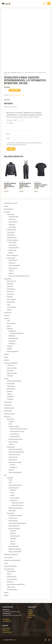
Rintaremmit (13, 539)
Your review (10, 123)
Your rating (10, 120)
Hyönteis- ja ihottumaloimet (14, 381)
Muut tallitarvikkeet (12, 579)
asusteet (6, 206)
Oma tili (30, 617)
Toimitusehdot (6, 628)
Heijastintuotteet (12, 230)
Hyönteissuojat (11, 235)
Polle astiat (10, 376)
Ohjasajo (11, 253)
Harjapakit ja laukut (14, 217)
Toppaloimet (10, 399)
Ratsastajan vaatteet (9, 414)
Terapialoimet (11, 396)
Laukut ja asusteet (12, 368)
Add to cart (15, 90)
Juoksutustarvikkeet (14, 248)
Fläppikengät (12, 336)
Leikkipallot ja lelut (12, 237)
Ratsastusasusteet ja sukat (17, 431)
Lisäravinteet (10, 294)
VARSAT (6, 595)
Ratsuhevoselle (11, 447)
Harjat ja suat (12, 219)
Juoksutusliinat (12, 242)
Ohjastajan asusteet (9, 408)
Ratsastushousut (15, 434)
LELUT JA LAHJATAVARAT (11, 363)
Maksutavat (6, 630)
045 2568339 (6, 619)
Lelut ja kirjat (10, 370)
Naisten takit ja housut (18, 505)
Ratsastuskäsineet (15, 437)
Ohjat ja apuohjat (13, 457)
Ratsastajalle (10, 419)
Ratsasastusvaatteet (14, 426)
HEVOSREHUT (8, 279)
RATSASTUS (7, 417)
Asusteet (13, 493)
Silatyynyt (13, 541)
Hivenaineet (10, 286)
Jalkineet (12, 495)
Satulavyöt (11, 470)
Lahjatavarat (10, 365)
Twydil (9, 304)
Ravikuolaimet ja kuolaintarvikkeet (17, 523)
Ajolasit (11, 480)
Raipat (10, 424)
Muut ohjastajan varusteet (15, 485)
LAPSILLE (6, 360)
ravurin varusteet (8, 557)
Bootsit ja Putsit (13, 260)
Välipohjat (10, 349)
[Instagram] (49, 640)
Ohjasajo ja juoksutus (12, 240)
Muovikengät (12, 341)
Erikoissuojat (12, 263)
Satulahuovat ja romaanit (15, 462)
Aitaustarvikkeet (11, 571)
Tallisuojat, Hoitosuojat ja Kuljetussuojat (19, 276)
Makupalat (10, 297)
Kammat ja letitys (13, 222)
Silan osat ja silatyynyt (14, 528)
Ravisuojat (11, 271)
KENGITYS (7, 318)
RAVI (5, 475)
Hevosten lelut (8, 313)
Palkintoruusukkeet (12, 373)
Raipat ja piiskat (8, 411)
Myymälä (30, 613)
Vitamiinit (9, 310)
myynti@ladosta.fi (7, 621)
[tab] (7, 100)
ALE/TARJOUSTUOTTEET (11, 203)
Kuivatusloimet (11, 383)
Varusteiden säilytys (12, 589)
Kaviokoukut (12, 224)
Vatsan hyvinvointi (12, 307)
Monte (10, 482)
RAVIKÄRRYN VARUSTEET (11, 554)
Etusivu (30, 610)
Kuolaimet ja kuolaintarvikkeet (16, 452)
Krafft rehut (10, 291)
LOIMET (6, 379)
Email (8, 139)
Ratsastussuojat (13, 268)
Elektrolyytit (10, 284)
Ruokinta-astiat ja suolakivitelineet (16, 584)
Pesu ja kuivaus (12, 227)
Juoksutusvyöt (12, 250)
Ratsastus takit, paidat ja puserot (19, 429)
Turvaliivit (11, 444)
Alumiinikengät (12, 331)
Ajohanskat (13, 490)
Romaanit (13, 465)
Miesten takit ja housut (18, 503)
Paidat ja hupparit (15, 498)
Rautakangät (12, 343)
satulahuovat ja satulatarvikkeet (12, 560)
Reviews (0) (7, 100)
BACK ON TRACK (9, 209)
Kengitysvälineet (11, 323)
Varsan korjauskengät (13, 351)
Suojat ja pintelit (11, 258)
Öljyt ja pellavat (11, 302)
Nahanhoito (10, 582)
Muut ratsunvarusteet (14, 454)
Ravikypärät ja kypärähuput (16, 508)
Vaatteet (6, 592)
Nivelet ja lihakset (11, 299)
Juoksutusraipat (13, 245)
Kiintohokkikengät (13, 338)
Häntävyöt (13, 533)
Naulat (9, 326)
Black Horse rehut (12, 281)
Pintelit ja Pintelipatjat (14, 265)
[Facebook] (46, 640)
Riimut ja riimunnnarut (13, 255)
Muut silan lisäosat (15, 536)
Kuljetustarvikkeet (12, 577)
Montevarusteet (13, 518)
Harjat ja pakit (11, 214)
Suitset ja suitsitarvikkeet (15, 472)
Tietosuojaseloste (7, 632)
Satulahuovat (14, 467)
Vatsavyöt (13, 544)
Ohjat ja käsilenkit (13, 521)
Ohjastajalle (10, 478)
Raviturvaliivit (12, 510)
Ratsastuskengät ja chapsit (16, 439)
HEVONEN (7, 212)
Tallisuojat (11, 273)
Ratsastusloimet (11, 389)
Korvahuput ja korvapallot (15, 515)
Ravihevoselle (10, 513)
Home (5, 72)
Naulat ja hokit (8, 405)
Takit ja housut (14, 500)
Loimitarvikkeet (11, 386)
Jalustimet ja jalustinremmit (15, 449)
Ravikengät (10, 328)
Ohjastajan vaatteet (14, 488)
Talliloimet (10, 394)
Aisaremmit (13, 531)
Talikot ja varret (11, 587)
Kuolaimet (6, 354)
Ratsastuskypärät (13, 442)
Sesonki (6, 563)
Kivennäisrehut (11, 289)
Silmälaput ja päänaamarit (15, 549)
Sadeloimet (10, 391)
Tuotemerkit (31, 615)
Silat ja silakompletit (14, 546)
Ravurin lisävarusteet (14, 526)
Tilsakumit (10, 346)
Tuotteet (30, 612)
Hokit (8, 321)
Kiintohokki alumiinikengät (17, 333)
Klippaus (9, 574)
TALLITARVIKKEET (9, 569)
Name (8, 134)
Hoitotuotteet (11, 232)
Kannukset (7, 315)
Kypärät (6, 357)
